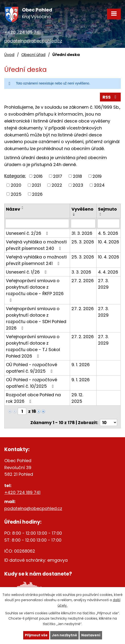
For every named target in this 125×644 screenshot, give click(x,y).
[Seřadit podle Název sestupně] (23, 209)
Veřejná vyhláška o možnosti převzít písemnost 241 (36, 260)
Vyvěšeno (82, 209)
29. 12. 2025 (77, 398)
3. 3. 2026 (81, 272)
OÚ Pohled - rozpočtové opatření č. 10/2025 (32, 383)
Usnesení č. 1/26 (27, 272)
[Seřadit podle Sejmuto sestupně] (101, 215)
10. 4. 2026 (109, 242)
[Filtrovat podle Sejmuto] (109, 224)
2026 (37, 194)
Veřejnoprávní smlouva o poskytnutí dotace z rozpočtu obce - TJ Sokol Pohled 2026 (33, 346)
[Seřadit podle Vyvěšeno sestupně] (74, 215)
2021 (36, 185)
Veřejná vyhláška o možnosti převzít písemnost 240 (36, 245)
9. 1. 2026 (81, 365)
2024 (99, 185)
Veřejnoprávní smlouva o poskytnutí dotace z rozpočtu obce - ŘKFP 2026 (35, 290)
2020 (16, 185)
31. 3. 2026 (82, 233)
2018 (77, 176)
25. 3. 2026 (83, 242)
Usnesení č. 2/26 (28, 233)
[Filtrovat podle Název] (37, 224)
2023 (78, 185)
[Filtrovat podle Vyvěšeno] (83, 224)
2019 (97, 176)
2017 (58, 176)
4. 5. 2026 (108, 233)
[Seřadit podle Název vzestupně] (23, 207)
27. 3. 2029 (103, 284)
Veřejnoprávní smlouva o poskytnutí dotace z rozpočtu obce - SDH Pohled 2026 (36, 318)
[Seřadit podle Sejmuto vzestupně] (101, 213)
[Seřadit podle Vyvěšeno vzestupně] (74, 213)
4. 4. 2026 (108, 272)
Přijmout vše (36, 635)
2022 (57, 185)
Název (13, 209)
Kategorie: (15, 176)
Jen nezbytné (64, 635)
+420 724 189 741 (22, 32)
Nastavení (91, 635)
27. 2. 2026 (83, 281)
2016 (38, 176)
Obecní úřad (33, 55)
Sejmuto (107, 209)
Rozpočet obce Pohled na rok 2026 (33, 398)
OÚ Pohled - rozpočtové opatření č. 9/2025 (32, 368)
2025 (16, 194)
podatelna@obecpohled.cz (33, 41)
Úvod (9, 55)
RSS (110, 97)
